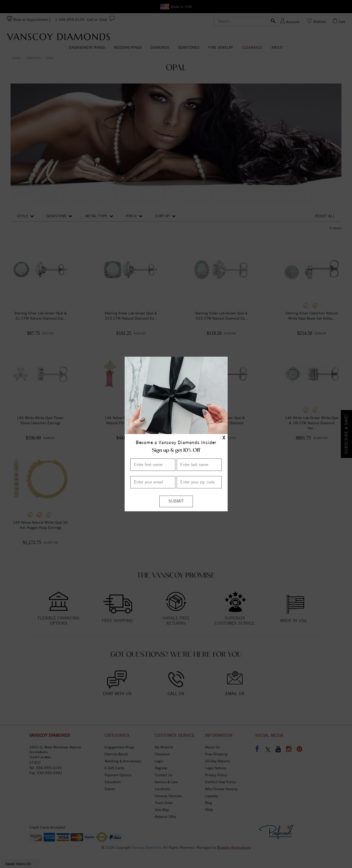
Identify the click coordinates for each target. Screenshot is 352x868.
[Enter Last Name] (199, 465)
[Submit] (176, 501)
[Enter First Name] (153, 465)
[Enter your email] (153, 482)
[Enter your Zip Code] (199, 482)
